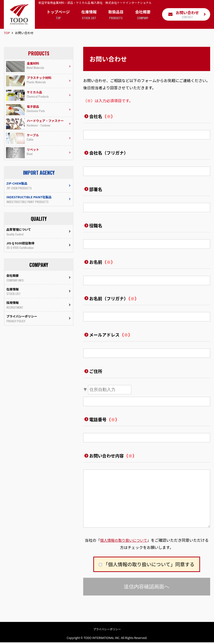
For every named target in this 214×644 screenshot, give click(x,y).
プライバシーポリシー (107, 630)
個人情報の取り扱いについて (124, 540)
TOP (7, 33)
